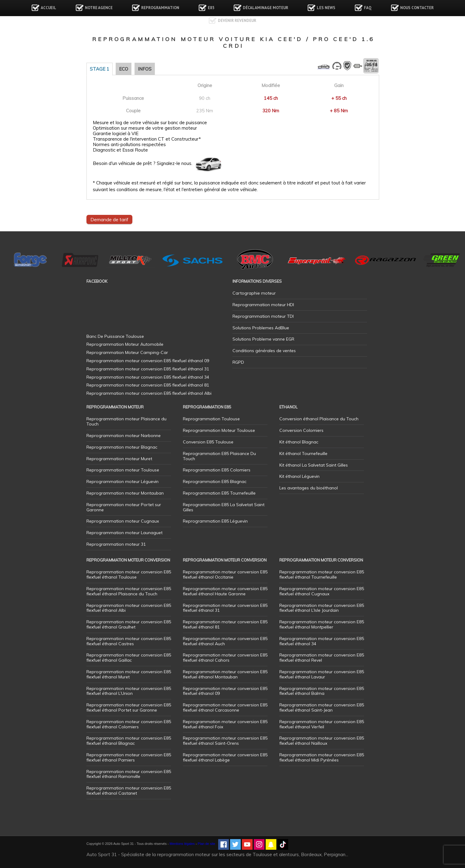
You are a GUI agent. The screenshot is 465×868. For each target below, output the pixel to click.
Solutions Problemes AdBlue (261, 328)
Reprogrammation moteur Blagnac (122, 447)
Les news (326, 8)
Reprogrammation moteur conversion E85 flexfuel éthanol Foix (225, 724)
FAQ (368, 8)
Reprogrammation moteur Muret (119, 459)
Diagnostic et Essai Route (120, 150)
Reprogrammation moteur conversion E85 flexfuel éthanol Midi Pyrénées (322, 757)
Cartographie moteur (254, 293)
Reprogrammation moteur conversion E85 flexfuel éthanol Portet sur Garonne (129, 707)
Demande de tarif (109, 219)
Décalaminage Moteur (266, 8)
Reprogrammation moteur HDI (263, 305)
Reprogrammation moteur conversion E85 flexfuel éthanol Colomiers (129, 724)
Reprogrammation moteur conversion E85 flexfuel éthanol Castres (129, 641)
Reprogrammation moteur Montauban (125, 493)
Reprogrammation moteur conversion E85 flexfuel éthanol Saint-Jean (322, 707)
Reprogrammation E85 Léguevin (215, 521)
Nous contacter (417, 8)
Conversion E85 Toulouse (208, 442)
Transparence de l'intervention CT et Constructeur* (147, 139)
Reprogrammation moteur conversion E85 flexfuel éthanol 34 (322, 641)
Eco (124, 69)
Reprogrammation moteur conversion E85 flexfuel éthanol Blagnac (129, 741)
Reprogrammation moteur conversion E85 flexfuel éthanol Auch (225, 641)
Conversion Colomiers (301, 430)
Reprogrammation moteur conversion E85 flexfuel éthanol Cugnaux (322, 591)
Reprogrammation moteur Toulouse (123, 470)
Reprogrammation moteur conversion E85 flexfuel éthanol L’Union (129, 691)
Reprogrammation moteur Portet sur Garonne (124, 507)
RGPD (238, 362)
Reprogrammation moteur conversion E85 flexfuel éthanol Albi (129, 608)
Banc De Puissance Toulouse (115, 336)
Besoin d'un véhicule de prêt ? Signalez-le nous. (143, 163)
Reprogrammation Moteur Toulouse (219, 430)
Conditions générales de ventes (264, 351)
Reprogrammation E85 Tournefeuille (219, 493)
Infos (145, 69)
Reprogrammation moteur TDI (263, 316)
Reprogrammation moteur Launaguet (124, 533)
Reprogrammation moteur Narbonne (124, 436)
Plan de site (206, 844)
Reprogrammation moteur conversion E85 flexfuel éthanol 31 (225, 608)
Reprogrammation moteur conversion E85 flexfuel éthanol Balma (322, 691)
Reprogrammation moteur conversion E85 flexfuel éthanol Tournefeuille (322, 574)
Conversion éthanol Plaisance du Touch (319, 419)
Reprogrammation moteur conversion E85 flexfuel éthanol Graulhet (129, 624)
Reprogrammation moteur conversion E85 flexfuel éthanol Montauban (225, 674)
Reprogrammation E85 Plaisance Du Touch (219, 456)
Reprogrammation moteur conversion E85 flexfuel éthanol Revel (322, 658)
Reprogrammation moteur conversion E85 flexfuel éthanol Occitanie (225, 574)
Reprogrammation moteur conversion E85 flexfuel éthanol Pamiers (129, 757)
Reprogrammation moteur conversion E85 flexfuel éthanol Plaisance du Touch (129, 591)
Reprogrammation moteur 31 (116, 544)
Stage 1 (100, 69)
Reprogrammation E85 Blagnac (215, 481)
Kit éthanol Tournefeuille (303, 453)
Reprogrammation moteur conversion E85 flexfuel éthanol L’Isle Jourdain (322, 608)
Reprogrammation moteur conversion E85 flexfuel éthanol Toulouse (129, 574)
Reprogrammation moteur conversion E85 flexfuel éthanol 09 (225, 691)
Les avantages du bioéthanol (309, 488)
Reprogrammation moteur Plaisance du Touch (126, 421)
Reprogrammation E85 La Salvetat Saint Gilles (224, 507)
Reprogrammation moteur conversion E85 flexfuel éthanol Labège (225, 757)
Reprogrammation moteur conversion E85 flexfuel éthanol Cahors (225, 658)
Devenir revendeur (237, 21)
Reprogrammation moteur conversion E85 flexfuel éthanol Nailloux (322, 741)
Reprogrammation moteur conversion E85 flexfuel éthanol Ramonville (129, 774)
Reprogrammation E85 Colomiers (217, 470)
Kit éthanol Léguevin (299, 476)
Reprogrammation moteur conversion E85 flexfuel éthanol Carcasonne (225, 707)
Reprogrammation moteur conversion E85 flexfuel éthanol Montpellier (322, 624)
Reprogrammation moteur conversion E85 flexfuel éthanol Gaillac (129, 658)
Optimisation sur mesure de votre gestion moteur (145, 128)
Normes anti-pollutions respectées (129, 145)
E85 (211, 8)
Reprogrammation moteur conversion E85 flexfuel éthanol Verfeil (322, 724)
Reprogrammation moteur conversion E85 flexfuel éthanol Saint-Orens (225, 741)
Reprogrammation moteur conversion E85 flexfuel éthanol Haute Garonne (225, 591)
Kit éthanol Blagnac (299, 442)
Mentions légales (182, 844)
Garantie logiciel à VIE (116, 134)
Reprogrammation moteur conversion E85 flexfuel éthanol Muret (129, 674)
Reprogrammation (160, 8)
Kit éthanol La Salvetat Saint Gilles (314, 465)
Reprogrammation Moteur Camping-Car (127, 352)
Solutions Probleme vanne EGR (263, 339)
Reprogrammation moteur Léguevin (122, 481)
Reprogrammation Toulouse (211, 419)
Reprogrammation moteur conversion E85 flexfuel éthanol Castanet (129, 791)
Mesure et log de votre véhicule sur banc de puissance (150, 123)
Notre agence (99, 8)
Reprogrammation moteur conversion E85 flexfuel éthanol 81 (225, 624)
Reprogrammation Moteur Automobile (125, 344)
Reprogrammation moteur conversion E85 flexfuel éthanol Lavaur (322, 674)
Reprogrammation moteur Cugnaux (123, 521)
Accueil (49, 8)
